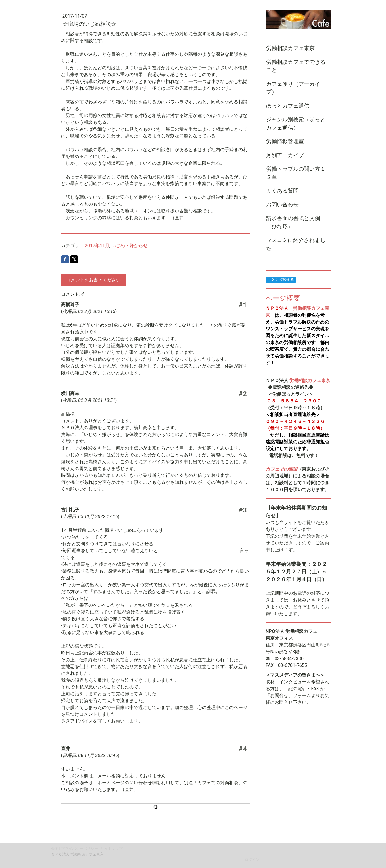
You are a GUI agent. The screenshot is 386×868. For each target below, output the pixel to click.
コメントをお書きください (93, 280)
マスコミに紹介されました (296, 244)
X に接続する (281, 280)
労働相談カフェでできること (296, 66)
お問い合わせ (282, 205)
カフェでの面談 (281, 469)
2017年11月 (97, 246)
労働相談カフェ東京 (290, 48)
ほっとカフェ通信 (288, 106)
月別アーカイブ (285, 155)
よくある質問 (282, 191)
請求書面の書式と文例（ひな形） (293, 222)
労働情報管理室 (285, 141)
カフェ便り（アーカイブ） (293, 88)
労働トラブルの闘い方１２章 (296, 173)
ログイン (252, 860)
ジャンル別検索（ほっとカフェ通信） (296, 124)
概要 (55, 849)
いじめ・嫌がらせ (130, 246)
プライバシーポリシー (80, 849)
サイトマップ (112, 849)
